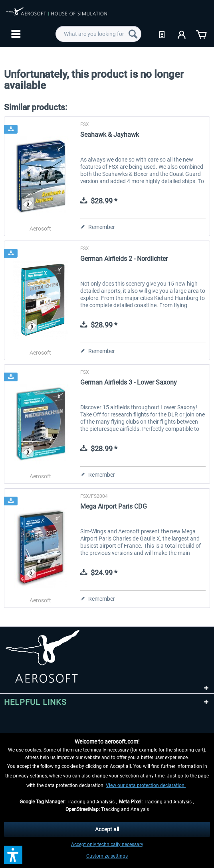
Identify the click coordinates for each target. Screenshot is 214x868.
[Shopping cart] (201, 34)
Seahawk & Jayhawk (110, 135)
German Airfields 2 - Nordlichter (124, 259)
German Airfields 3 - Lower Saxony (129, 382)
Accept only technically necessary (107, 844)
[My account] (182, 34)
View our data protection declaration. (146, 785)
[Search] (133, 34)
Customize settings (107, 856)
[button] (13, 855)
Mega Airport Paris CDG (114, 506)
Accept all (107, 829)
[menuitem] (15, 34)
